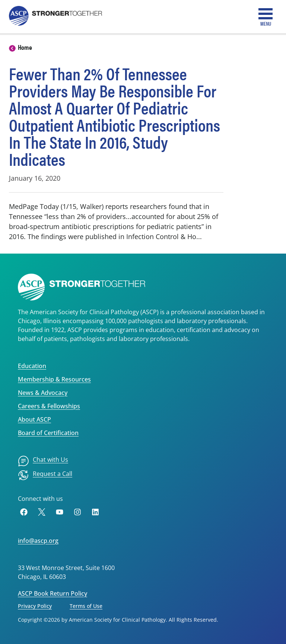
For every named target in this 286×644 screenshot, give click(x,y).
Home (25, 47)
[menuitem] (43, 461)
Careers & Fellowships (49, 406)
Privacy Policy (35, 606)
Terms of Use (86, 606)
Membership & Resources (54, 379)
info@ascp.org (38, 541)
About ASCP (34, 419)
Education (32, 366)
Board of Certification (48, 433)
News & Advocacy (43, 393)
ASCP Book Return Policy (53, 593)
